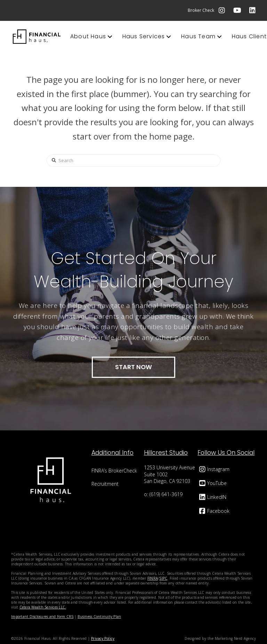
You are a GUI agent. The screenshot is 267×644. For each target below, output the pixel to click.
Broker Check (201, 10)
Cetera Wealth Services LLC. (43, 607)
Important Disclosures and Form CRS (42, 617)
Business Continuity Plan (99, 617)
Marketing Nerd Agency (235, 638)
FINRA (153, 578)
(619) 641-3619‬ (166, 494)
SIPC (163, 578)
